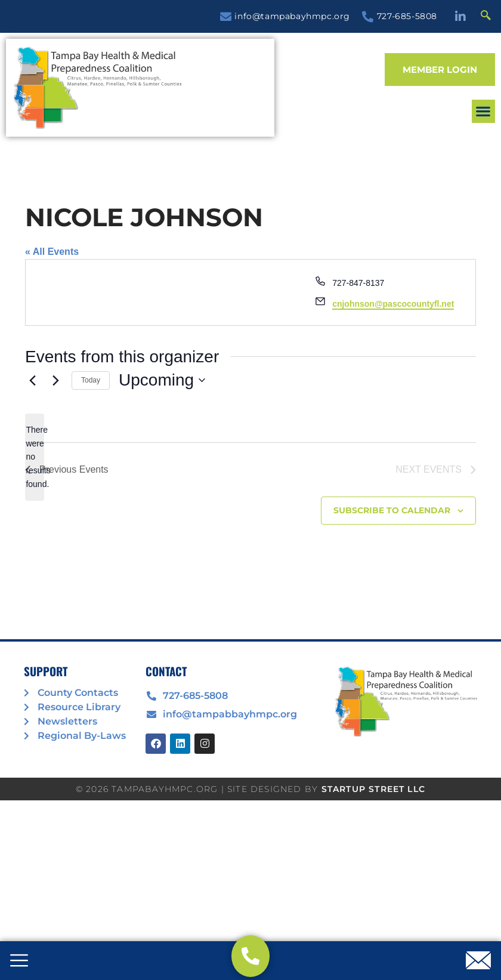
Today (91, 380)
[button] (483, 111)
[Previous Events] (32, 380)
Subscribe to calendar (392, 510)
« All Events (52, 252)
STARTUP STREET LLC (374, 789)
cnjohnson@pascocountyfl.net (393, 304)
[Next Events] (55, 380)
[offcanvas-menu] (19, 961)
